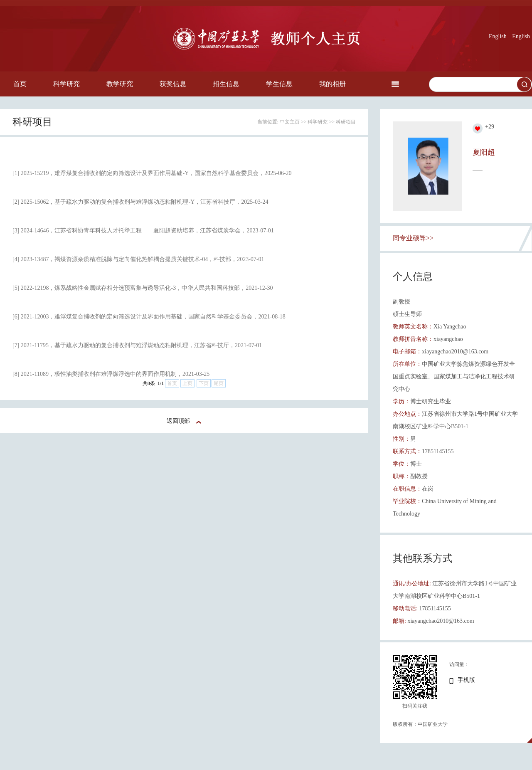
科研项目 (346, 122)
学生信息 (279, 84)
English (498, 36)
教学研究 (120, 84)
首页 (20, 84)
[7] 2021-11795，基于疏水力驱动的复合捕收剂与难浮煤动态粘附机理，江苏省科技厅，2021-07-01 (137, 345)
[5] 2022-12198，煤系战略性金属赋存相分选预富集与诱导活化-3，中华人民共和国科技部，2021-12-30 (143, 288)
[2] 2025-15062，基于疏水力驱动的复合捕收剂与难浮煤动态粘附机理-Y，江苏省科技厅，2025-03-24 (140, 202)
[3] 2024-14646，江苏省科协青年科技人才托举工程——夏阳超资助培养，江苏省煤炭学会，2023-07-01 (143, 231)
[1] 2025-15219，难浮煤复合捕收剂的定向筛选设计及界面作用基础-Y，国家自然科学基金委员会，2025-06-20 (152, 173)
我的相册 (332, 84)
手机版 (466, 680)
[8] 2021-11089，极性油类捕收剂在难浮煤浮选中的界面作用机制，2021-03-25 (111, 374)
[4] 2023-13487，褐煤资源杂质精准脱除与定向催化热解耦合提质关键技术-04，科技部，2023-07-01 (138, 259)
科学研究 (66, 84)
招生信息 (226, 84)
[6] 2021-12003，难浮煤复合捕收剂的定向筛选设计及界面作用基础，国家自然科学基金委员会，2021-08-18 (149, 317)
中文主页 (290, 122)
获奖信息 (173, 84)
